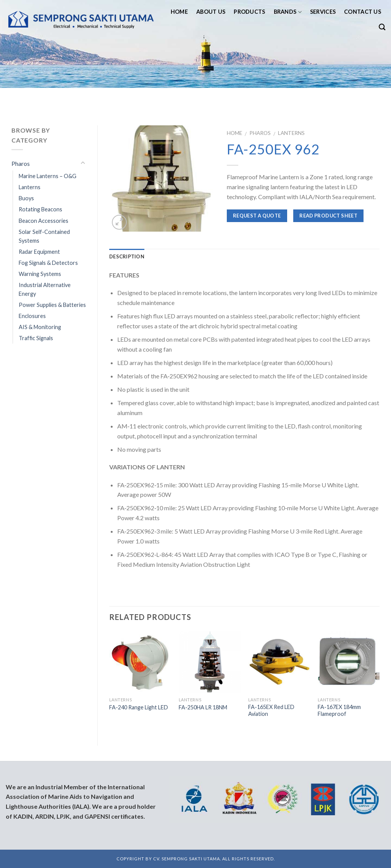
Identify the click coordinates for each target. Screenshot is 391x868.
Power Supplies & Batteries (52, 305)
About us (211, 12)
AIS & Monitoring (40, 327)
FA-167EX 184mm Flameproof (339, 711)
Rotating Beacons (40, 209)
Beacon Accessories (44, 221)
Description (127, 256)
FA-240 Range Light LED (139, 707)
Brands (288, 12)
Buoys (26, 198)
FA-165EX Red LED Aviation (271, 711)
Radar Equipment (39, 252)
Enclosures (32, 316)
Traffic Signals (36, 338)
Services (323, 12)
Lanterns (291, 133)
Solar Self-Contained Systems (44, 236)
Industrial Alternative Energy (45, 289)
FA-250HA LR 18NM (203, 707)
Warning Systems (40, 274)
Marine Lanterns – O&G (48, 176)
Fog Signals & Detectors (48, 263)
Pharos (260, 133)
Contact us (363, 12)
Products (249, 12)
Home (179, 12)
